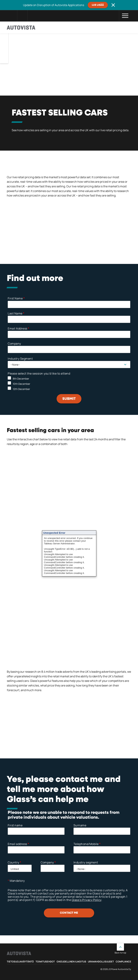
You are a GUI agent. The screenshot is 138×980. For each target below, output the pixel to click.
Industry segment (86, 862)
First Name (16, 298)
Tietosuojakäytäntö (20, 962)
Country (14, 862)
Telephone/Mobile (87, 844)
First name (15, 825)
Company (14, 344)
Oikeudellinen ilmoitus (71, 962)
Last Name (16, 313)
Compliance (123, 962)
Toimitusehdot (45, 962)
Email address (18, 844)
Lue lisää (98, 5)
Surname (80, 825)
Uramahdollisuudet (101, 962)
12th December (21, 389)
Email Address (19, 328)
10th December (21, 384)
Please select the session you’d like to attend (39, 373)
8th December (21, 379)
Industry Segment (20, 359)
